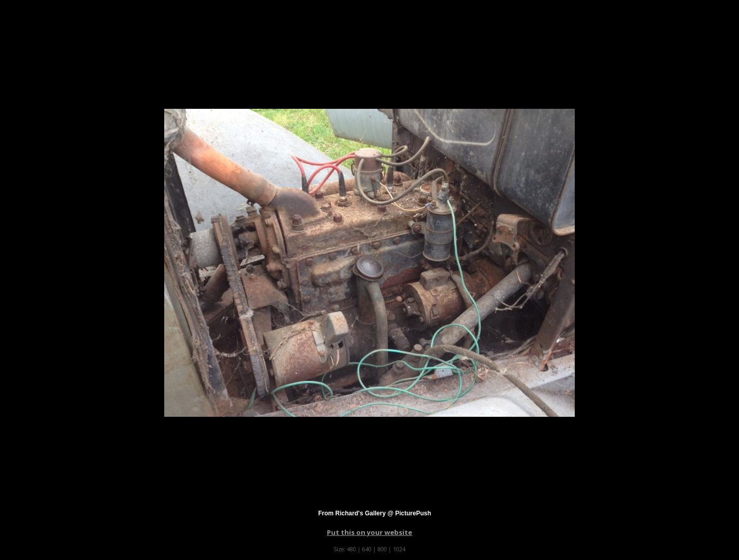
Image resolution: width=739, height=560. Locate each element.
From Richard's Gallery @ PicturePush (375, 513)
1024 (399, 549)
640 (367, 549)
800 (382, 549)
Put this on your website (369, 532)
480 (352, 549)
